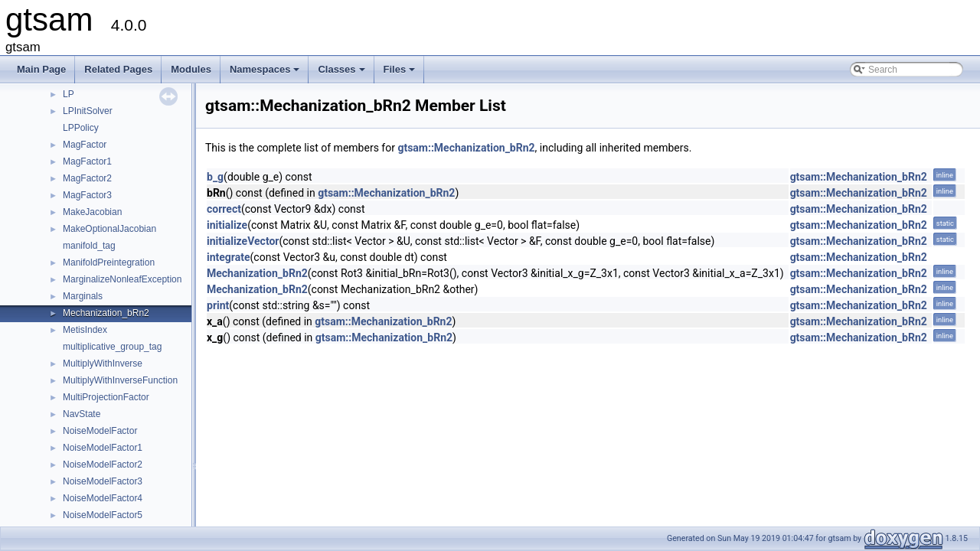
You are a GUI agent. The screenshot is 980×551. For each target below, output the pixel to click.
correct (224, 209)
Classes (342, 73)
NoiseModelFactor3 (103, 481)
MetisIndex (85, 330)
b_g (215, 177)
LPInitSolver (88, 111)
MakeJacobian (92, 212)
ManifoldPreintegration (109, 262)
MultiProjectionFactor (106, 397)
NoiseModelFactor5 (103, 515)
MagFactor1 (87, 161)
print (218, 305)
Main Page (41, 69)
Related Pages (118, 69)
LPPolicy (81, 128)
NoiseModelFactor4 (103, 498)
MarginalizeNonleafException (122, 279)
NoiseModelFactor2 (103, 465)
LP (69, 94)
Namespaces (266, 73)
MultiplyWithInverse (103, 364)
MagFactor (85, 145)
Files (401, 73)
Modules (191, 69)
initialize (227, 225)
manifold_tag (89, 246)
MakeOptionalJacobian (109, 229)
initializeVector (243, 241)
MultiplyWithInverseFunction (120, 380)
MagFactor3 (87, 195)
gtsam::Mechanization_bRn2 (466, 148)
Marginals (83, 296)
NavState (82, 414)
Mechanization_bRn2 (106, 313)
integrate (229, 257)
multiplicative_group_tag (112, 347)
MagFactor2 (87, 178)
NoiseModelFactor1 (103, 448)
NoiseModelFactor (100, 431)
